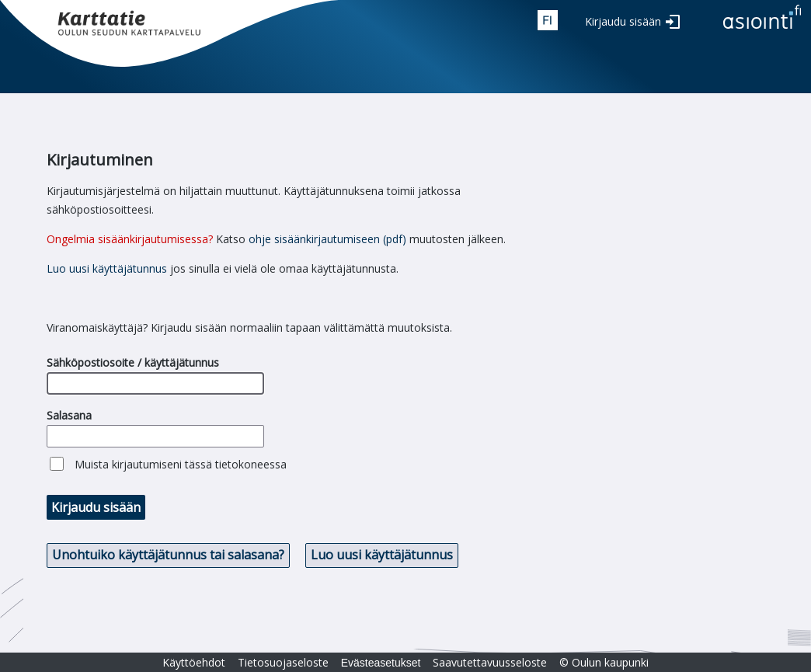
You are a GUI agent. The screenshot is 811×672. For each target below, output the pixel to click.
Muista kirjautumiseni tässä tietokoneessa (181, 464)
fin (548, 20)
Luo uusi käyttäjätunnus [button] (382, 555)
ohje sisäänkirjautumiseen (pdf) (327, 239)
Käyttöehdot (194, 662)
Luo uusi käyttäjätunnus (107, 268)
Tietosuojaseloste (283, 662)
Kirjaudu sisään (623, 21)
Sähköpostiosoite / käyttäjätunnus (133, 362)
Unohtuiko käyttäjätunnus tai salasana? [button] (168, 555)
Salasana (69, 415)
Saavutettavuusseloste (490, 662)
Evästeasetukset (381, 663)
